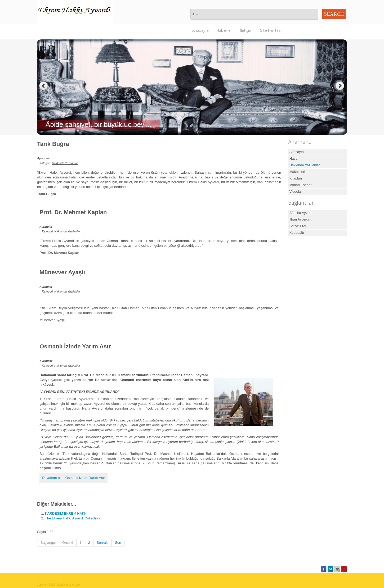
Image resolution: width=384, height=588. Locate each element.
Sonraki (102, 543)
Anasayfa (200, 30)
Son (118, 543)
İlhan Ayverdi (299, 219)
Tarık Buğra (53, 144)
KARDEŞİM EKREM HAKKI (66, 513)
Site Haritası (271, 30)
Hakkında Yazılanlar (65, 163)
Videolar (296, 192)
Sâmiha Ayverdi (301, 213)
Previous (44, 86)
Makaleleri (297, 172)
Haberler (224, 30)
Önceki (68, 543)
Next (340, 86)
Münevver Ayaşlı (62, 272)
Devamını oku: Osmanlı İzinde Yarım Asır (73, 478)
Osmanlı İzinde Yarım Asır (75, 346)
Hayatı (294, 158)
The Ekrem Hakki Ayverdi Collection (72, 518)
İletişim (246, 30)
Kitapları (296, 178)
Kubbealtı (297, 233)
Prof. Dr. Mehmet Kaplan (73, 212)
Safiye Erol (298, 226)
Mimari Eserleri (301, 185)
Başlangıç (48, 543)
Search (334, 14)
